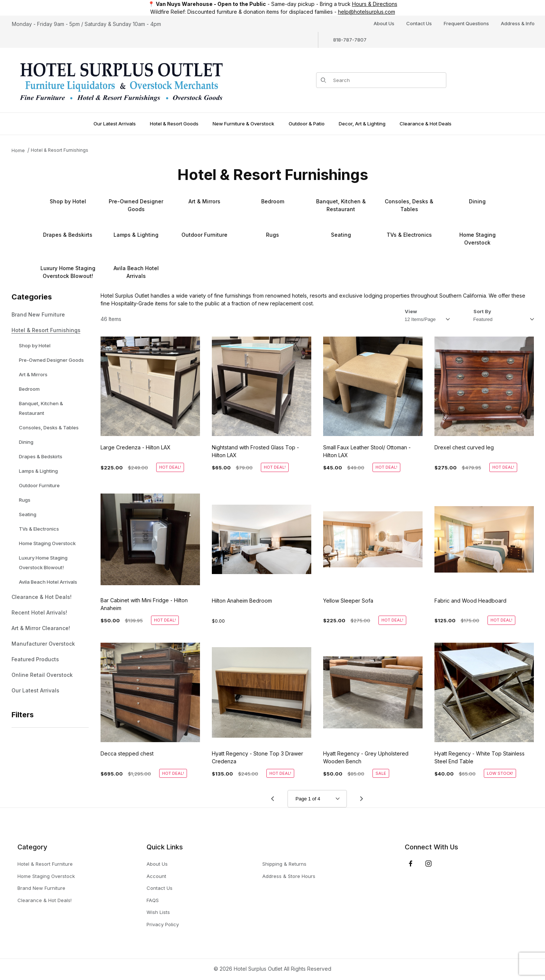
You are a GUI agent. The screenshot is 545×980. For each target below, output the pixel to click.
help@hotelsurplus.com (367, 12)
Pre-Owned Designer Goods (51, 360)
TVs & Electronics (39, 529)
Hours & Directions (375, 4)
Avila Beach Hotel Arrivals (48, 582)
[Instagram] (429, 863)
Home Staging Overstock (47, 543)
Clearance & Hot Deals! (42, 597)
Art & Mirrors (33, 374)
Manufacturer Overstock (43, 644)
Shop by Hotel (35, 345)
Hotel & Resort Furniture (45, 864)
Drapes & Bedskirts (41, 456)
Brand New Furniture (38, 314)
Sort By (482, 311)
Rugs (25, 500)
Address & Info (518, 23)
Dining (26, 442)
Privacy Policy (163, 924)
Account (156, 876)
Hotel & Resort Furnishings (60, 150)
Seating (28, 514)
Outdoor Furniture (39, 485)
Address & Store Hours (289, 876)
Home (18, 150)
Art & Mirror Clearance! (41, 628)
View (411, 311)
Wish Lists (158, 912)
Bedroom (29, 389)
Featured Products (35, 659)
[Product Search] (387, 80)
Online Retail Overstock (42, 675)
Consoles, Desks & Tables (49, 427)
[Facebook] (411, 863)
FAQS (153, 900)
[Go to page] (317, 799)
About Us (384, 23)
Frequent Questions (466, 23)
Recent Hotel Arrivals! (39, 612)
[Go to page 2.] (362, 799)
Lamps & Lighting (38, 471)
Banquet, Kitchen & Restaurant (41, 408)
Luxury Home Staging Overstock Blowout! (43, 563)
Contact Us (419, 23)
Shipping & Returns (284, 864)
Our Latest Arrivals (35, 690)
